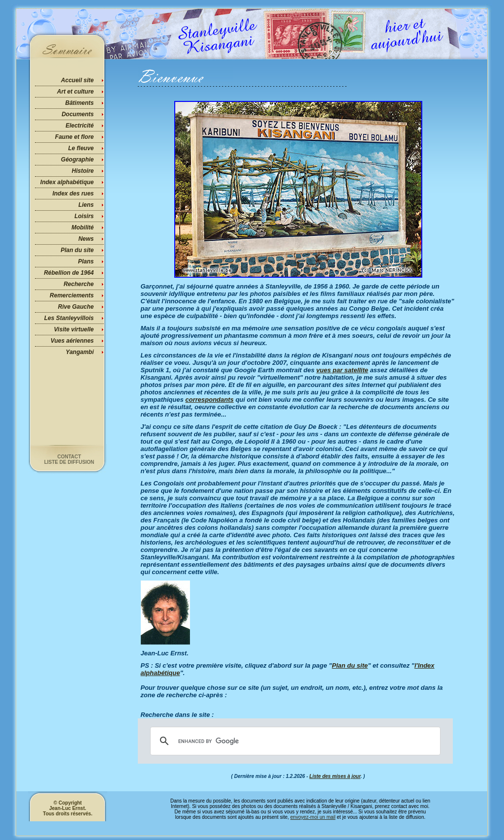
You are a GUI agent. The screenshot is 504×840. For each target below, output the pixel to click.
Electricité (79, 126)
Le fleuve (81, 148)
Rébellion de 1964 (69, 273)
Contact (69, 457)
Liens (86, 205)
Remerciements (72, 295)
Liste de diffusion (69, 462)
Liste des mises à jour (335, 776)
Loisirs (84, 216)
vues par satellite (343, 370)
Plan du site (77, 250)
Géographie (78, 160)
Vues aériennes (72, 341)
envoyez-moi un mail (313, 817)
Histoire (83, 171)
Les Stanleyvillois (69, 318)
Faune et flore (75, 137)
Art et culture (76, 92)
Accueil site (78, 80)
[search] (294, 741)
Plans (86, 261)
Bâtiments (79, 103)
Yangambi (80, 352)
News (86, 239)
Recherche (79, 284)
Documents (78, 114)
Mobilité (82, 227)
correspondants (210, 400)
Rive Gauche (76, 307)
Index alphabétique (67, 182)
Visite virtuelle (74, 329)
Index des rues (73, 194)
